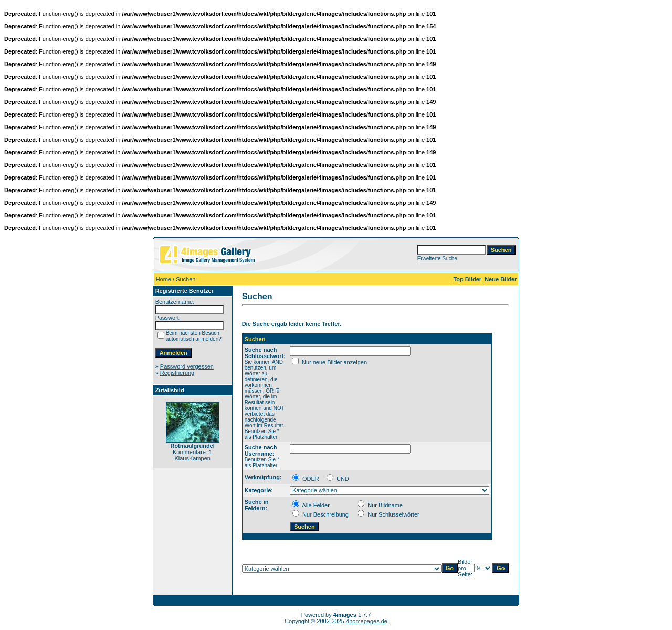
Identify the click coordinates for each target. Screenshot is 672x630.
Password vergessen (187, 366)
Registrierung (177, 373)
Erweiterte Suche (437, 259)
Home (164, 279)
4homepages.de (367, 621)
